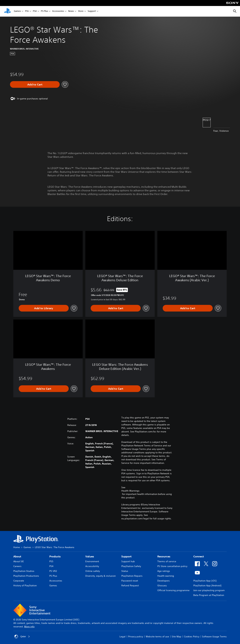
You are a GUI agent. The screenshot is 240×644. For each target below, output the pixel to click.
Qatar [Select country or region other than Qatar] (22, 637)
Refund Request (130, 585)
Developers (163, 581)
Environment (92, 561)
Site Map (176, 637)
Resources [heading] (164, 556)
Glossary (162, 585)
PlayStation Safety (131, 566)
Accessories (58, 11)
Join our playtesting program (209, 590)
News (71, 11)
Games (17, 11)
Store (81, 11)
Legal (122, 637)
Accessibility (92, 566)
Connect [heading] (199, 556)
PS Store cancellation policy (172, 566)
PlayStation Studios (24, 571)
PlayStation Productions (26, 576)
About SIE (19, 561)
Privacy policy (136, 637)
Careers (17, 566)
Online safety (93, 571)
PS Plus (44, 11)
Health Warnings (130, 491)
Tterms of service (167, 561)
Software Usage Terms (214, 637)
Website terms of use (157, 637)
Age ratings (164, 571)
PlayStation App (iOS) (205, 581)
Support (92, 11)
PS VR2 (53, 571)
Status (125, 571)
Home (17, 547)
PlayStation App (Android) (207, 585)
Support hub (128, 561)
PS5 (27, 11)
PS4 (35, 11)
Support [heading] (126, 556)
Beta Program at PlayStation (209, 595)
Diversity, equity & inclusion (100, 576)
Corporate (19, 581)
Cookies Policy (192, 637)
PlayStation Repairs (132, 576)
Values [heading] (90, 556)
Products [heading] (55, 556)
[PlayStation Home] (7, 11)
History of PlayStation (25, 585)
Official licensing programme (173, 590)
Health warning (166, 576)
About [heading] (17, 556)
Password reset (130, 581)
